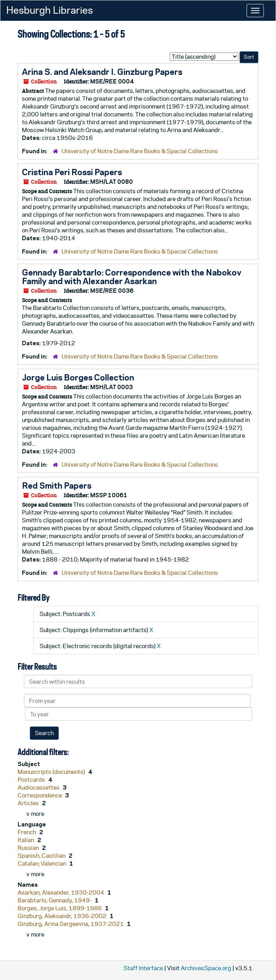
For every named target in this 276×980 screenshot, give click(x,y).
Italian (26, 840)
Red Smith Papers (57, 485)
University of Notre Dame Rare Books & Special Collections (140, 151)
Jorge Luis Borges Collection (78, 377)
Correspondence (40, 795)
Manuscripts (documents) (52, 772)
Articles (29, 803)
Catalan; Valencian (43, 863)
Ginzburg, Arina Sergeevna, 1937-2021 (71, 924)
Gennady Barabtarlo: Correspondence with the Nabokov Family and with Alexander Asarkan (132, 277)
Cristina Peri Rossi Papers (72, 172)
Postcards (32, 780)
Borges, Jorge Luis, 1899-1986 (60, 908)
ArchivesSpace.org (206, 968)
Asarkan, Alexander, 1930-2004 (62, 892)
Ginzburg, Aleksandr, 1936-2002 (63, 916)
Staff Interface (143, 968)
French (27, 832)
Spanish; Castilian (42, 856)
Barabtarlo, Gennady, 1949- (55, 900)
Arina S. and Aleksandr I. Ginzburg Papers (102, 72)
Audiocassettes (39, 787)
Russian (29, 848)
